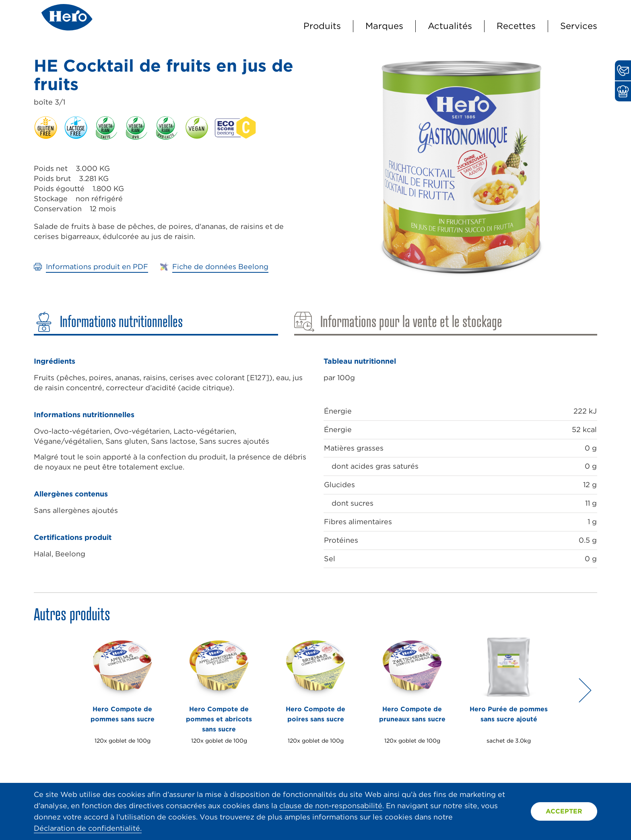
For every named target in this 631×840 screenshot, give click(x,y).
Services (579, 26)
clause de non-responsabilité (331, 806)
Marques (384, 26)
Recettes (516, 26)
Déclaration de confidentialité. (88, 828)
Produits (322, 26)
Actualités (450, 26)
